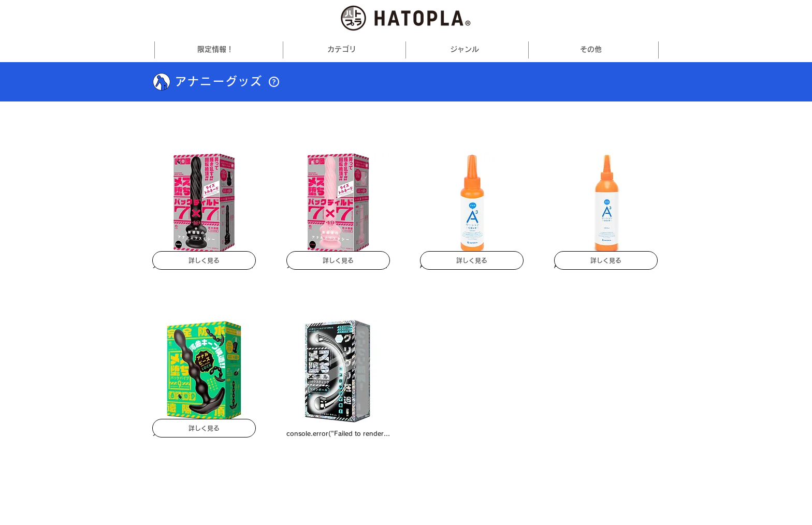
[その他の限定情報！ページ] (236, 50)
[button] (274, 82)
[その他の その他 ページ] (612, 50)
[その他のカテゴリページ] (359, 50)
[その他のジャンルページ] (482, 50)
